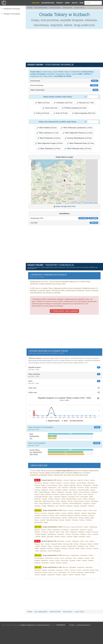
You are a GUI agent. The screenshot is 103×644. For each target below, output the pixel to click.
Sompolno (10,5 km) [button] (63, 103)
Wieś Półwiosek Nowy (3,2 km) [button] (80, 143)
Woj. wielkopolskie (41, 8)
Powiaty (60, 3)
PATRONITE (61, 625)
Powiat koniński (55, 8)
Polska (30, 8)
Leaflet (79, 203)
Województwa (48, 3)
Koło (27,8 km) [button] (60, 113)
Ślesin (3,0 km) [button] (42, 103)
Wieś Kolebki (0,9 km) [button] (47, 128)
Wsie (81, 3)
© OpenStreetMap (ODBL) (90, 203)
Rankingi (36, 3)
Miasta (75, 3)
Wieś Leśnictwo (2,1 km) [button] (47, 133)
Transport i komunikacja (12, 14)
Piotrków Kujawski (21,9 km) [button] (74, 108)
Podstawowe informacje (12, 9)
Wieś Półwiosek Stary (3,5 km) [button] (78, 149)
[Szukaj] (93, 3)
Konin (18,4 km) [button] (50, 108)
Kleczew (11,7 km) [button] (85, 103)
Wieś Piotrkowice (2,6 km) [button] (49, 138)
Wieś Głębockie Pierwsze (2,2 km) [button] (77, 133)
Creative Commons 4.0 (28, 625)
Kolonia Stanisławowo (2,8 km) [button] (78, 138)
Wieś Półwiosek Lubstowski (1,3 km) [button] (76, 128)
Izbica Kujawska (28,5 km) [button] (84, 113)
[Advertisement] (13, 30)
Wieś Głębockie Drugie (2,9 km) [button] (49, 143)
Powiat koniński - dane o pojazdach (64, 311)
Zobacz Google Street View (65, 206)
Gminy (68, 3)
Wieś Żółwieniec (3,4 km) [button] (49, 149)
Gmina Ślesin (67, 8)
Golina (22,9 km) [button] (41, 113)
